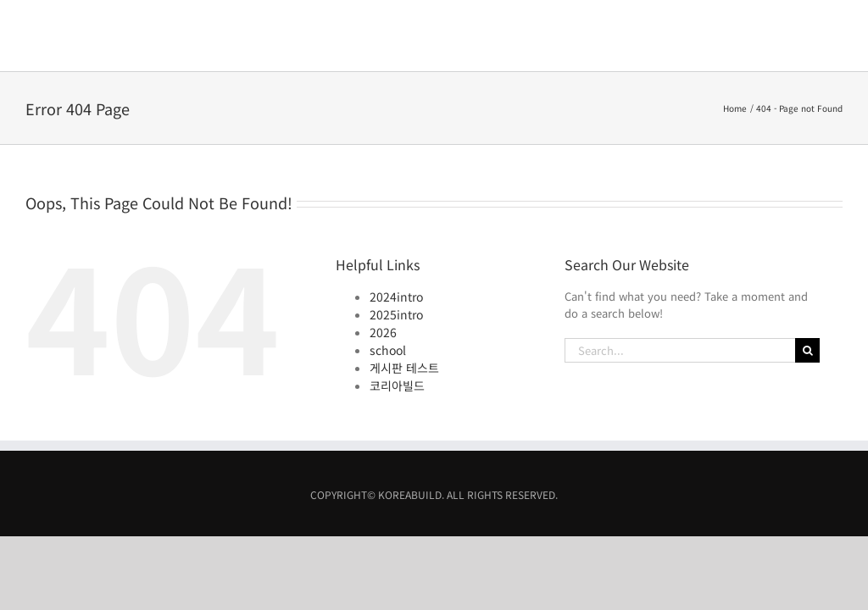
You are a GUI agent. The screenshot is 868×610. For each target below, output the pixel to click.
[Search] (807, 279)
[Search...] (680, 279)
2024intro (396, 225)
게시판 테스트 (404, 297)
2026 (383, 261)
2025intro (396, 243)
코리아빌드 (397, 314)
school (388, 279)
